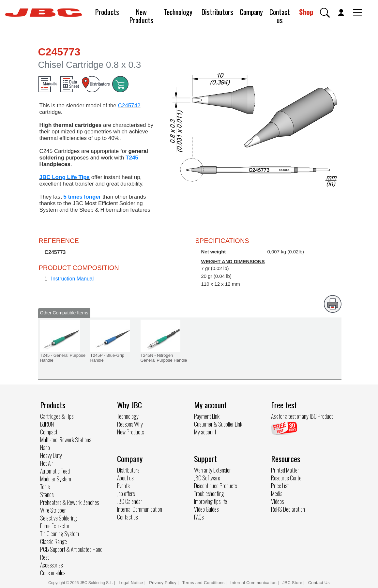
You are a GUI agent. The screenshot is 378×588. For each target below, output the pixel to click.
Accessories (51, 565)
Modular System (56, 479)
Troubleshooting (209, 493)
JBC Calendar (130, 501)
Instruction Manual (73, 279)
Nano (45, 447)
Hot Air (47, 463)
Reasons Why (130, 424)
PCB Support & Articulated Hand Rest (71, 553)
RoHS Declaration (288, 509)
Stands (47, 494)
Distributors (217, 12)
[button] (325, 13)
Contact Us (319, 583)
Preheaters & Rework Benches (69, 502)
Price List (280, 486)
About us (125, 478)
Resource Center (287, 478)
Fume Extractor (55, 526)
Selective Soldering (59, 518)
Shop (306, 12)
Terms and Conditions (204, 583)
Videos (277, 501)
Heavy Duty (51, 455)
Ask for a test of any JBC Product (302, 416)
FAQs (199, 517)
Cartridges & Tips (57, 416)
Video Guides (206, 509)
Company (251, 12)
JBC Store (292, 583)
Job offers (126, 493)
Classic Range (53, 541)
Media (277, 493)
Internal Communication (140, 509)
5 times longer (82, 197)
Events (123, 486)
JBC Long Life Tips (65, 177)
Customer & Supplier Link (218, 424)
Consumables (53, 573)
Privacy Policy (163, 583)
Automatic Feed (55, 471)
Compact (49, 432)
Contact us (280, 16)
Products (107, 12)
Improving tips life (211, 501)
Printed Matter (285, 470)
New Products (141, 16)
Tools (45, 487)
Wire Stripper (53, 510)
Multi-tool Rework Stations (66, 440)
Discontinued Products (215, 486)
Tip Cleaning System (60, 534)
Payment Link (207, 416)
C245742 (129, 106)
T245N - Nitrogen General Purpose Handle (164, 358)
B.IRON (47, 424)
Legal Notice (132, 583)
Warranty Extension (213, 470)
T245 (132, 158)
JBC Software (207, 478)
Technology (178, 12)
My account (205, 432)
